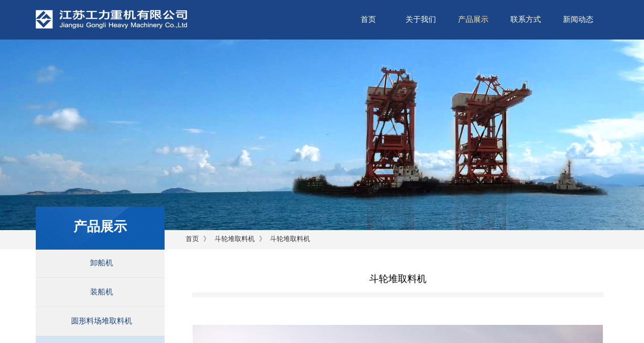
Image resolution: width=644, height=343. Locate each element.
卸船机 (102, 263)
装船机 (102, 292)
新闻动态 (578, 19)
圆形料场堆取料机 (102, 321)
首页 (368, 19)
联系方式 (526, 19)
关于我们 (421, 19)
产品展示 (473, 19)
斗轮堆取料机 (235, 239)
